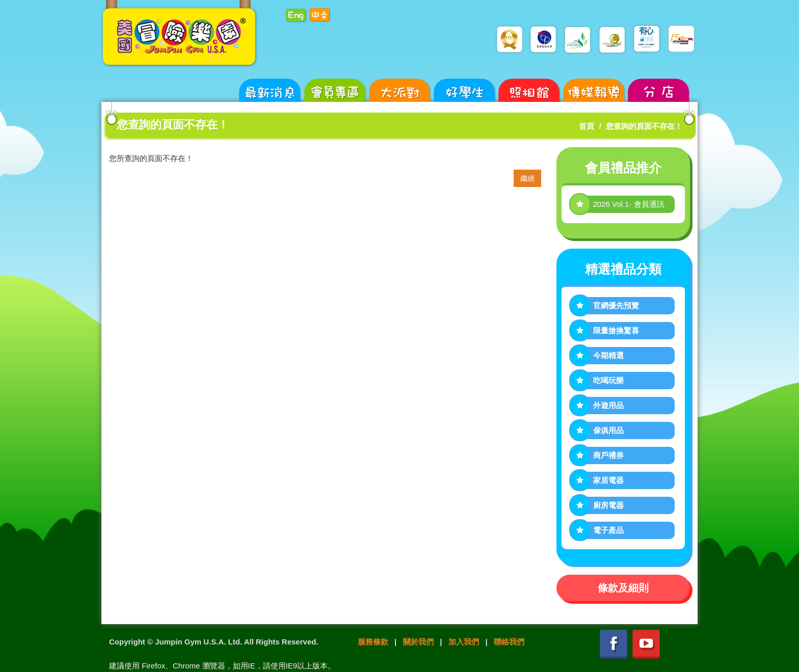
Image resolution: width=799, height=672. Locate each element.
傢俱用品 (608, 430)
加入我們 (464, 642)
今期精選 (608, 355)
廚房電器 (608, 505)
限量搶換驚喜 (616, 330)
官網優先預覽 (616, 305)
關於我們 (418, 642)
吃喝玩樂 (608, 380)
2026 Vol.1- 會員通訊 (629, 204)
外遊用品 (608, 405)
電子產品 (608, 530)
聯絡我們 (509, 642)
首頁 (587, 126)
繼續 (527, 178)
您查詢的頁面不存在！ (644, 126)
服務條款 (373, 642)
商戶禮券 (608, 455)
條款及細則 (623, 588)
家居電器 (608, 480)
